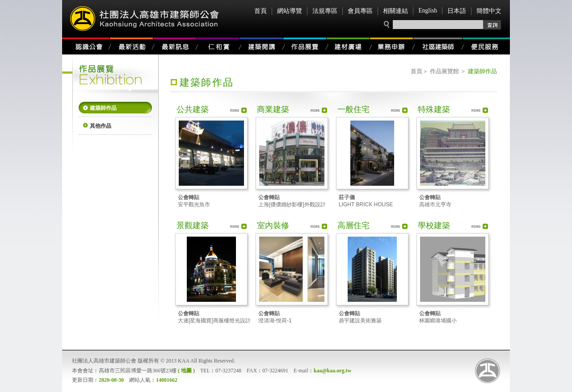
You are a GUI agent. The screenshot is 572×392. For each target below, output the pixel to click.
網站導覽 (290, 11)
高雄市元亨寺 (435, 201)
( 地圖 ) (186, 371)
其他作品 (101, 126)
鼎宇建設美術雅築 (360, 317)
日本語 (457, 11)
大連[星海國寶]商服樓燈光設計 (214, 317)
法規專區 (325, 11)
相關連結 (395, 11)
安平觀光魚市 (194, 201)
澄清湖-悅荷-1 (275, 317)
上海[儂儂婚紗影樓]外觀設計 (292, 201)
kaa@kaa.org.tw (333, 371)
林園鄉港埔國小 (438, 317)
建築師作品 (103, 108)
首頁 (261, 11)
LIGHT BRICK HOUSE (366, 201)
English (428, 10)
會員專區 (360, 11)
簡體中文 (489, 11)
